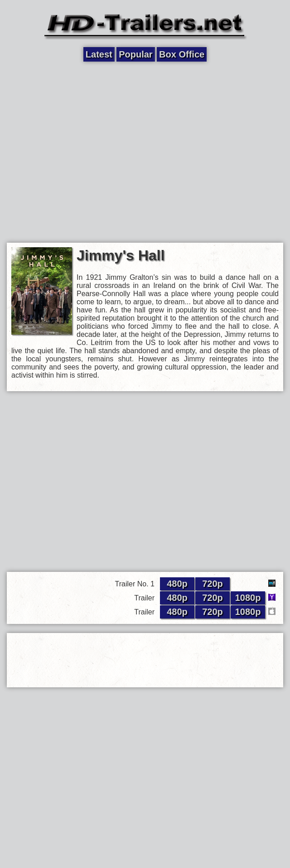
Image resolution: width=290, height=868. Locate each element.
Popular (135, 54)
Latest (99, 54)
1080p (248, 598)
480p (177, 584)
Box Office (182, 54)
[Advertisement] (85, 151)
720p (213, 584)
